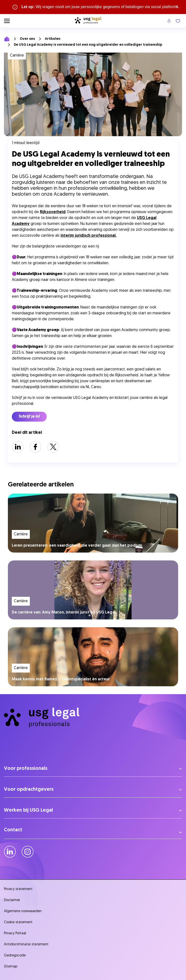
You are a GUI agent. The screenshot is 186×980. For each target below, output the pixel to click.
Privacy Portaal (15, 933)
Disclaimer (12, 900)
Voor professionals (26, 769)
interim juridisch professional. (89, 236)
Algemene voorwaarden (23, 911)
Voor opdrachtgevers (29, 790)
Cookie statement (18, 922)
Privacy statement (18, 889)
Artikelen (53, 39)
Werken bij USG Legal (28, 810)
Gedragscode (15, 956)
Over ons (27, 39)
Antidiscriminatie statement (27, 944)
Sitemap (11, 967)
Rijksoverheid (53, 212)
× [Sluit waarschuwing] (177, 7)
